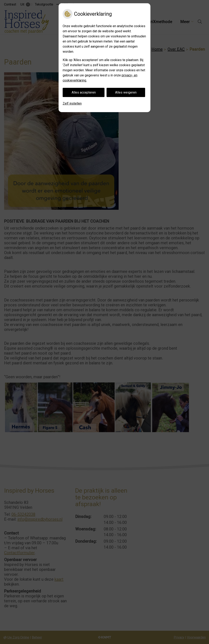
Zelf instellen (72, 103)
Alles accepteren (84, 92)
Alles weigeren (126, 92)
